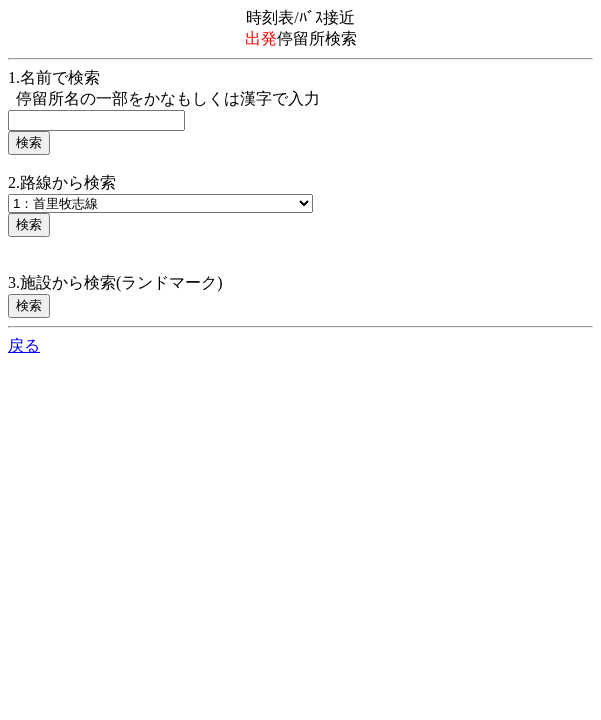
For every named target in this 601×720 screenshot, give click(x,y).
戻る (24, 345)
